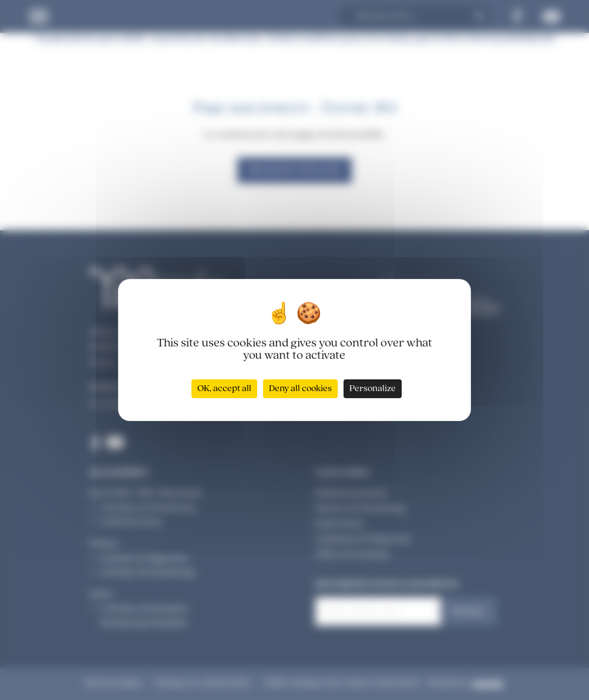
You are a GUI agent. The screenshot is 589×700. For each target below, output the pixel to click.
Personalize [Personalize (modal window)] (373, 389)
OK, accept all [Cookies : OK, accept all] (224, 389)
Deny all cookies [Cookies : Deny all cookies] (300, 389)
